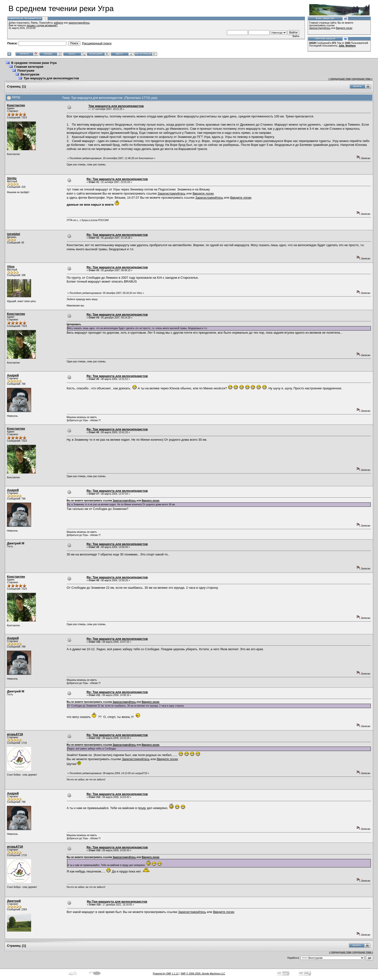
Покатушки (26, 71)
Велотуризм (30, 74)
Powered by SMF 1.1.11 (166, 974)
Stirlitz (12, 178)
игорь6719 (15, 734)
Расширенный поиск (97, 43)
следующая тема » (362, 79)
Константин (16, 105)
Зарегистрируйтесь (320, 28)
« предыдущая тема (340, 79)
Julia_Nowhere (347, 46)
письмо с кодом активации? (42, 25)
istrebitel (13, 234)
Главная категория (29, 67)
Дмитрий (14, 901)
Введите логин (344, 28)
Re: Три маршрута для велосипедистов (117, 179)
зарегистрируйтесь (79, 23)
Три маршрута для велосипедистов (51, 78)
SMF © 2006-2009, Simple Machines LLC (203, 974)
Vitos (11, 267)
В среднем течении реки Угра (34, 63)
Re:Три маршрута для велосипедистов (117, 902)
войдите (59, 23)
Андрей (13, 375)
